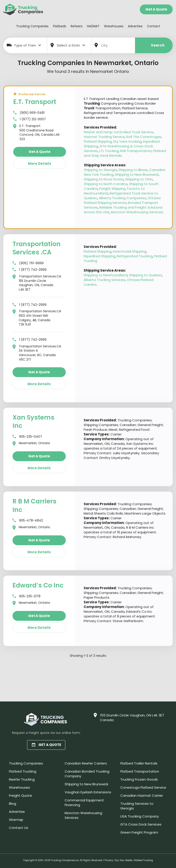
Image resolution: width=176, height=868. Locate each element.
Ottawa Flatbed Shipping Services (122, 200)
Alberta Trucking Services (104, 280)
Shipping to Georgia (100, 170)
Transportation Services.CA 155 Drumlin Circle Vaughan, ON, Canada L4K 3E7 (37, 283)
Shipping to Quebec (146, 275)
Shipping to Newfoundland (106, 275)
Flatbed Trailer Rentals (139, 763)
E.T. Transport (35, 102)
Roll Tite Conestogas (144, 137)
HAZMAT (93, 26)
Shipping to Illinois (133, 170)
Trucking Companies (32, 26)
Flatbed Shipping (98, 141)
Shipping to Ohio (139, 179)
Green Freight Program (139, 832)
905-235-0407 (27, 437)
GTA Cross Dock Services (141, 824)
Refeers (77, 26)
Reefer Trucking (22, 779)
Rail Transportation (136, 151)
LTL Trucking (109, 151)
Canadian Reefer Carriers (86, 763)
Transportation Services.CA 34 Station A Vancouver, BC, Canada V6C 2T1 (37, 353)
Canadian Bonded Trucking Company (87, 774)
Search (154, 45)
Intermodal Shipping (130, 251)
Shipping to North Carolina (106, 184)
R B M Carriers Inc (34, 506)
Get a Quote (156, 9)
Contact (154, 26)
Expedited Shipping (99, 256)
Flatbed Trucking (23, 771)
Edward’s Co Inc (38, 585)
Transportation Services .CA (37, 248)
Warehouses (114, 26)
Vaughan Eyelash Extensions (88, 792)
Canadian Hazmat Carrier (142, 795)
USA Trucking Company (140, 816)
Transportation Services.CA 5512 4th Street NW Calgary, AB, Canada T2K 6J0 (37, 318)
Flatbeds (60, 26)
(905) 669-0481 (29, 113)
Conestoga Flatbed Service (143, 787)
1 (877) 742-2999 (30, 270)
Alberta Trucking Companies (122, 198)
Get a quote (39, 152)
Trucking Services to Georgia (137, 806)
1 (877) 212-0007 (30, 119)
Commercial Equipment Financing (84, 803)
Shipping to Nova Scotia (104, 179)
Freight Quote (20, 795)
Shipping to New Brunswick (137, 174)
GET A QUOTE (46, 745)
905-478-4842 (28, 521)
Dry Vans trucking (127, 141)
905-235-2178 (27, 596)
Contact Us (19, 828)
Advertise (135, 26)
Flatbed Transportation (140, 771)
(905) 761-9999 (28, 263)
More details (40, 164)
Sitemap (16, 820)
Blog (13, 804)
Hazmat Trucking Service (104, 137)
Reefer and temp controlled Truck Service (119, 132)
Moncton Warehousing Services (137, 212)
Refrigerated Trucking (135, 256)
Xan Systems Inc (33, 422)
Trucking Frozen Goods (139, 779)
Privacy (109, 860)
